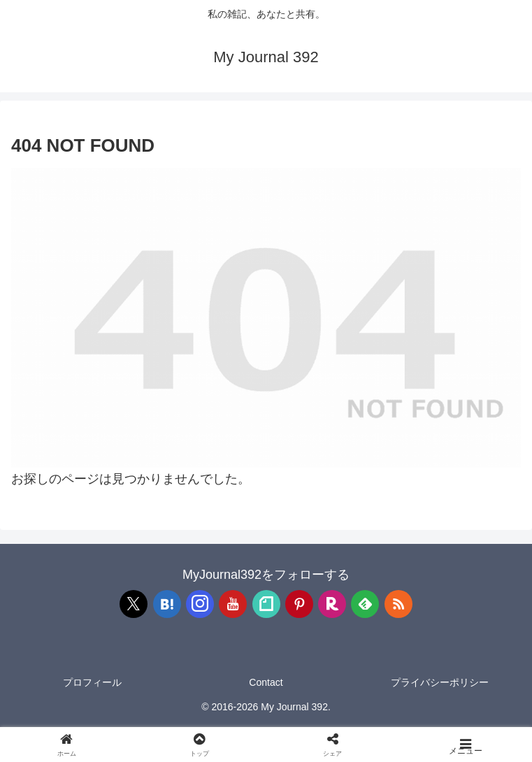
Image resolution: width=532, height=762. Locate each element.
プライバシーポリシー (440, 682)
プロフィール (92, 682)
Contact (266, 682)
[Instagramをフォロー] (200, 604)
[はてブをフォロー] (167, 604)
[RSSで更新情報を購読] (398, 604)
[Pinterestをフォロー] (299, 604)
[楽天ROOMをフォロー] (332, 604)
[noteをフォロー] (266, 604)
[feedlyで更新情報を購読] (365, 604)
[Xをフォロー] (134, 604)
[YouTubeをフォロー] (233, 604)
